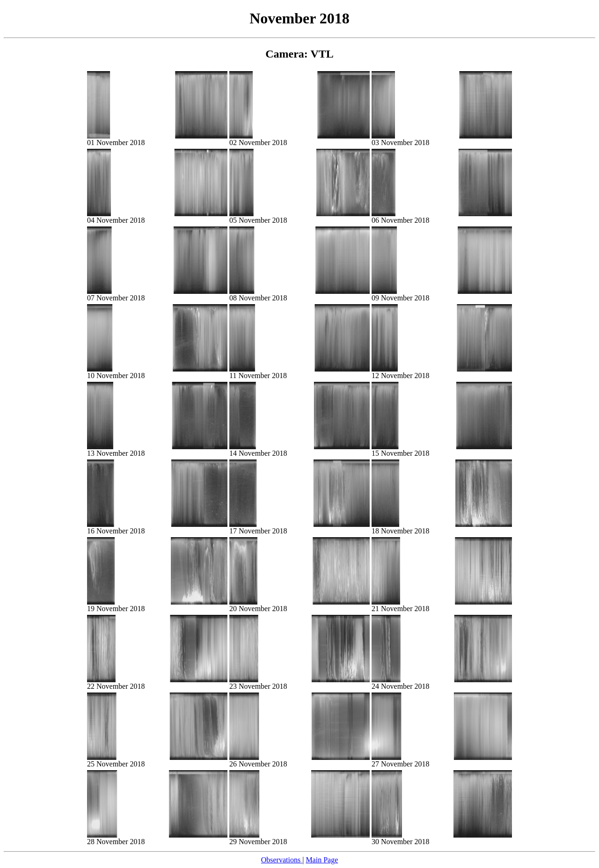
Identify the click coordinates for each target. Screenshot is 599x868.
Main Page (322, 860)
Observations (282, 860)
